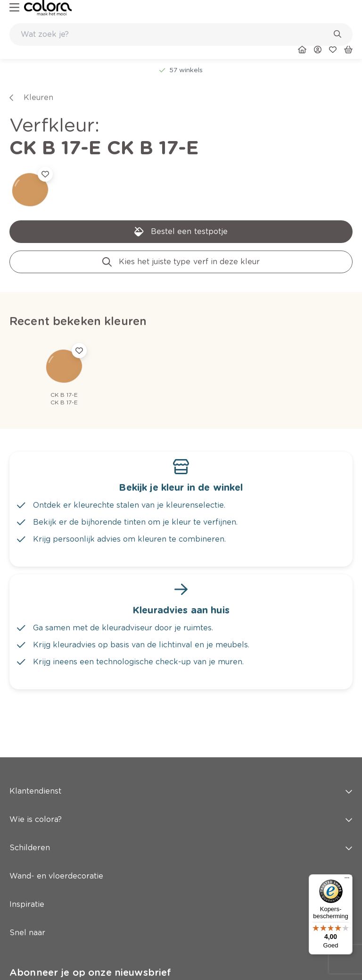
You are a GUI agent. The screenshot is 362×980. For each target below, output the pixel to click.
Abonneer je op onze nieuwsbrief (90, 972)
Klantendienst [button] (181, 791)
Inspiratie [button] (181, 904)
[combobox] (181, 34)
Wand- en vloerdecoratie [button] (181, 876)
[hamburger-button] (14, 8)
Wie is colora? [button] (181, 819)
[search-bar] (175, 34)
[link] (48, 8)
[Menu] (347, 880)
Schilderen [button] (181, 848)
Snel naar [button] (181, 933)
